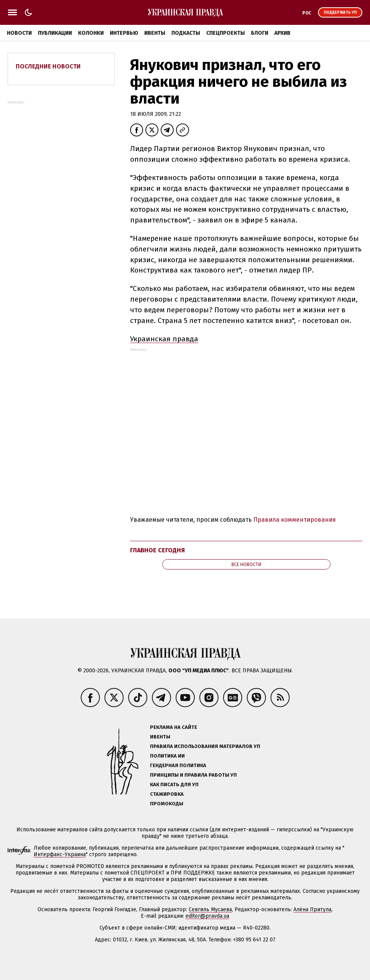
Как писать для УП (174, 784)
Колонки (91, 33)
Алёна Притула (312, 909)
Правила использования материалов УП (205, 746)
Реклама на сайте (174, 727)
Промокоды (167, 804)
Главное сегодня (157, 550)
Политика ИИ (167, 756)
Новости (19, 33)
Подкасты (186, 33)
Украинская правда (164, 339)
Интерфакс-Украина (60, 854)
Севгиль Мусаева (210, 909)
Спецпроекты (226, 33)
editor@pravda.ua (207, 916)
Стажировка (167, 794)
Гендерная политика (178, 765)
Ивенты (155, 33)
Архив (282, 33)
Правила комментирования (295, 520)
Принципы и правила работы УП (193, 775)
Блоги (260, 33)
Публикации (55, 33)
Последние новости (48, 66)
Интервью (124, 33)
